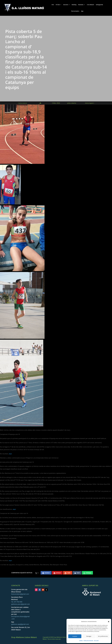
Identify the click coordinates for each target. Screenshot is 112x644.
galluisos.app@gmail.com (20, 624)
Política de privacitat (88, 640)
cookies (81, 640)
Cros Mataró (90, 5)
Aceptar (75, 636)
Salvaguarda (99, 5)
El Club (58, 5)
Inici (53, 5)
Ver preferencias (103, 636)
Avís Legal (96, 640)
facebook (46, 573)
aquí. (10, 454)
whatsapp (87, 573)
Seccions (66, 5)
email (77, 573)
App (82, 11)
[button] (109, 622)
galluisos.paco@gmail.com (20, 604)
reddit (68, 573)
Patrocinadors (75, 11)
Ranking (74, 5)
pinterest (57, 573)
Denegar (89, 636)
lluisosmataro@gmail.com (20, 594)
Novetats (81, 5)
